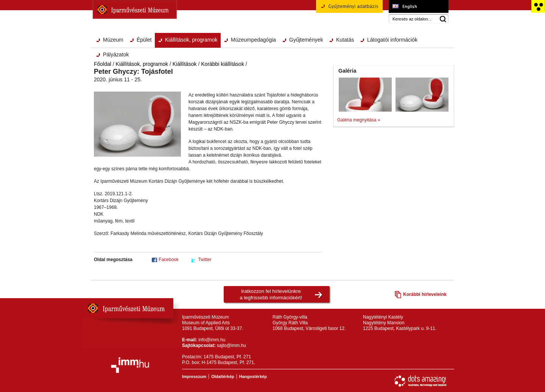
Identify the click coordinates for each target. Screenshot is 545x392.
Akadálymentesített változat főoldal (538, 6)
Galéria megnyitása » (359, 120)
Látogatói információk (392, 40)
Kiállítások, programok (191, 40)
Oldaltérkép (223, 376)
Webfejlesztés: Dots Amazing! (420, 381)
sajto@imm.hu (231, 345)
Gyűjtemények (306, 40)
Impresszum (194, 376)
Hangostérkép (253, 376)
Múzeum (113, 40)
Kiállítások (185, 64)
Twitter (205, 260)
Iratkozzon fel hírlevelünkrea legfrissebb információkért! (271, 294)
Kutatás (345, 40)
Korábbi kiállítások (223, 64)
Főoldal (103, 64)
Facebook (169, 260)
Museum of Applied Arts (418, 6)
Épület (144, 40)
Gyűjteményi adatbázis (349, 9)
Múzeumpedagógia (253, 40)
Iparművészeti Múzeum (135, 9)
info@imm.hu (212, 340)
